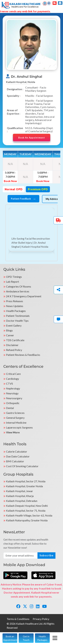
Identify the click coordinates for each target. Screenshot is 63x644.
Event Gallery (14, 325)
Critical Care (13, 374)
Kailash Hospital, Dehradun (22, 501)
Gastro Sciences (15, 413)
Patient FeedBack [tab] (23, 199)
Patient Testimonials (18, 316)
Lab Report (13, 282)
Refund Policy (14, 350)
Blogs (9, 330)
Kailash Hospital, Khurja (20, 496)
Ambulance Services (18, 291)
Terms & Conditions (18, 619)
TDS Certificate (15, 340)
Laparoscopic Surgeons (19, 427)
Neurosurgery (14, 398)
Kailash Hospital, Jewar (19, 491)
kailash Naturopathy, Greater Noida (27, 520)
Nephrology (13, 388)
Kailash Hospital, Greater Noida (24, 486)
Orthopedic (13, 403)
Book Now (10, 181)
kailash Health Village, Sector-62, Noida (29, 515)
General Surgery (15, 418)
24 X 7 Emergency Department (24, 296)
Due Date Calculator (18, 456)
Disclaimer (12, 345)
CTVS (9, 383)
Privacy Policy (41, 619)
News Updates (15, 306)
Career (10, 335)
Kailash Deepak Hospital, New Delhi (27, 506)
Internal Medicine (16, 423)
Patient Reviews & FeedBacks (23, 355)
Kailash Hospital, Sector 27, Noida (26, 481)
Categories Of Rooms (19, 286)
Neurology (12, 393)
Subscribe (46, 555)
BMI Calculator (15, 461)
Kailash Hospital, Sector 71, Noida (26, 511)
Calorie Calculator (17, 451)
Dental (10, 408)
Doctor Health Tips (17, 321)
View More (13, 432)
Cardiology (13, 379)
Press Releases (15, 301)
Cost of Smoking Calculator (22, 466)
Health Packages (16, 311)
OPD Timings (14, 277)
